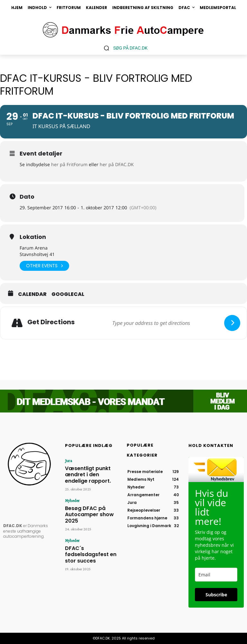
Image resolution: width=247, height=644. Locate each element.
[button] (123, 48)
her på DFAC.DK (117, 164)
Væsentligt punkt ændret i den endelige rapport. (92, 469)
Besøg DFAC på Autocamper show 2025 (89, 500)
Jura (68, 460)
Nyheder (71, 491)
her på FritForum (69, 164)
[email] (216, 575)
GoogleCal (68, 294)
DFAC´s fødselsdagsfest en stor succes (91, 530)
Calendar (32, 294)
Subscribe (216, 595)
